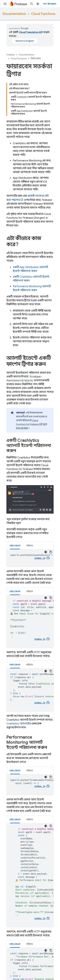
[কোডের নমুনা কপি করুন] (51, 552)
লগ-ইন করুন (50, 4)
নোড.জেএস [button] (15, 546)
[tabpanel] (30, 558)
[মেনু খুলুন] (5, 4)
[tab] (15, 546)
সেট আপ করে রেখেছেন (32, 424)
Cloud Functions (43, 14)
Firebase (11, 55)
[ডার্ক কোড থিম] (46, 552)
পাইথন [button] (30, 546)
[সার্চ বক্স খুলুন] (32, 4)
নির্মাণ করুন (36, 58)
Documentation (14, 14)
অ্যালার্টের (19, 724)
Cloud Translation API (31, 32)
